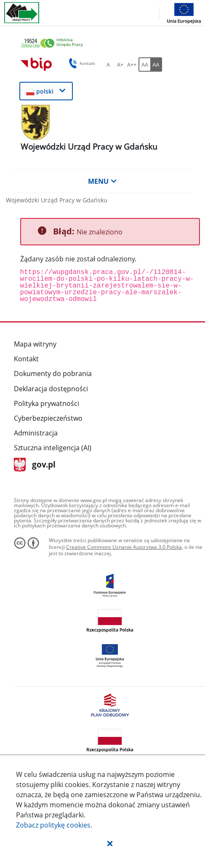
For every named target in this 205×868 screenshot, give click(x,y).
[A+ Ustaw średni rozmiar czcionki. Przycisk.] (120, 64)
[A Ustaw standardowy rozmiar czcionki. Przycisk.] (108, 64)
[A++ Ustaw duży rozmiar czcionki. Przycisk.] (132, 64)
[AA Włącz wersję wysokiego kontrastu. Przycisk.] (156, 64)
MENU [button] (102, 181)
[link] (104, 44)
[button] (110, 843)
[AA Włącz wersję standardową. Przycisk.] (144, 64)
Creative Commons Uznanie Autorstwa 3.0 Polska (124, 547)
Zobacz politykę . (54, 825)
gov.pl (35, 465)
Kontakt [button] (81, 63)
